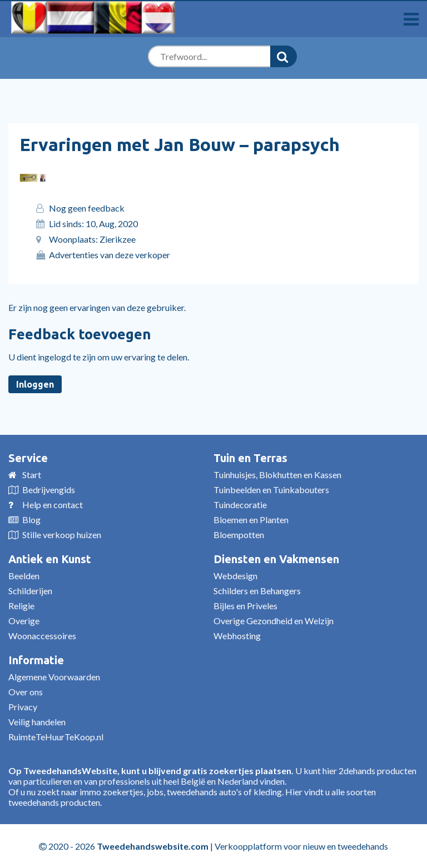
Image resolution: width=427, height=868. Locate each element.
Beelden (24, 576)
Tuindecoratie (240, 505)
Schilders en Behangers (257, 591)
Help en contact (53, 505)
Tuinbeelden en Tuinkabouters (271, 490)
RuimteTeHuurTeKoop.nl (56, 737)
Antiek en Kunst (50, 559)
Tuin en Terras (250, 458)
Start (32, 475)
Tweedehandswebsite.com (153, 846)
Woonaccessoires (42, 636)
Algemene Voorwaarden (54, 677)
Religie (21, 606)
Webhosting (237, 636)
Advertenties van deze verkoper (110, 255)
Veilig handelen (37, 722)
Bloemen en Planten (251, 520)
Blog (31, 520)
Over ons (26, 692)
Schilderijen (30, 591)
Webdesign (235, 576)
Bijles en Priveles (245, 606)
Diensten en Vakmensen (276, 559)
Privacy (23, 707)
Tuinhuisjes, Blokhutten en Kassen (277, 475)
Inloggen (35, 384)
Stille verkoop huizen (62, 535)
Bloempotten (239, 535)
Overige (24, 621)
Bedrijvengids (49, 490)
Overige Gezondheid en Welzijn (274, 621)
